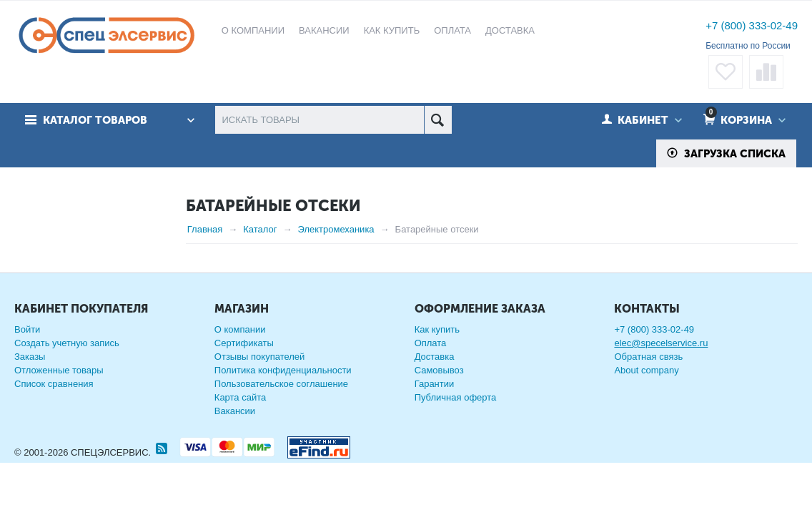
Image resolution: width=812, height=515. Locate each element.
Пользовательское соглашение (281, 407)
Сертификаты (244, 367)
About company (646, 394)
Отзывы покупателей (260, 380)
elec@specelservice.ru (661, 367)
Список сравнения (54, 407)
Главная (205, 229)
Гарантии (435, 407)
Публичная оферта (456, 421)
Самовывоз (439, 394)
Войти (27, 353)
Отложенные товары (59, 394)
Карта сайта (240, 421)
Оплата (431, 367)
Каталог (260, 229)
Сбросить (144, 234)
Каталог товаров (95, 120)
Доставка (435, 380)
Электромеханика (336, 229)
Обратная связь (648, 380)
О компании (240, 353)
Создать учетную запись (67, 367)
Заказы (30, 380)
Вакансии (235, 435)
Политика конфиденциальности (283, 394)
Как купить (437, 353)
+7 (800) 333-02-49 (752, 25)
